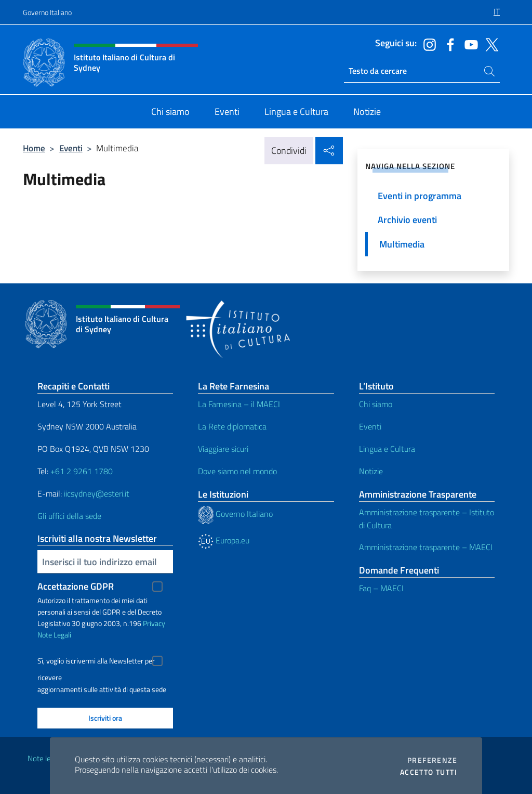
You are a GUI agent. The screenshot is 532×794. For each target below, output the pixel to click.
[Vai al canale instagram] (427, 44)
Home (34, 148)
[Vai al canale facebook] (448, 44)
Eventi (71, 148)
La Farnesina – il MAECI (239, 404)
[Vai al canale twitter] (489, 44)
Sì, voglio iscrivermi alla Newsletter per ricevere (96, 662)
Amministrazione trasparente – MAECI (426, 547)
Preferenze (432, 760)
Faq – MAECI (381, 588)
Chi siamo (376, 404)
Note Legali (54, 635)
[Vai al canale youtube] (469, 44)
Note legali (45, 758)
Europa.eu (224, 540)
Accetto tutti (429, 772)
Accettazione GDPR (76, 586)
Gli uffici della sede (69, 516)
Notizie (371, 471)
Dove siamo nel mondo (237, 471)
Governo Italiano (47, 12)
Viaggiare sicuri (223, 449)
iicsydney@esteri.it (97, 493)
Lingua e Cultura (387, 449)
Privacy (154, 623)
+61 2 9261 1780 (82, 471)
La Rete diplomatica (232, 426)
